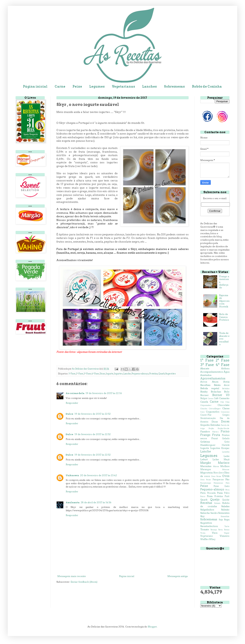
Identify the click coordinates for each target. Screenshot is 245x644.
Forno (225, 431)
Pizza (220, 493)
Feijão (211, 428)
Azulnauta (73, 502)
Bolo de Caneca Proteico (224, 317)
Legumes (97, 87)
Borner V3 (221, 395)
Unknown (72, 475)
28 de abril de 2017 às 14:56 (96, 502)
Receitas (206, 503)
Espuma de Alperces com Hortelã (224, 301)
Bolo (227, 392)
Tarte (227, 526)
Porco (203, 496)
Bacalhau (205, 385)
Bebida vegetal (210, 388)
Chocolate (224, 405)
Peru (203, 493)
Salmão (225, 510)
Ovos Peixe (206, 480)
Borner (204, 395)
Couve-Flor (206, 415)
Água (227, 372)
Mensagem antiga (178, 576)
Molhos (225, 466)
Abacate (205, 368)
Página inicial (35, 87)
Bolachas (216, 392)
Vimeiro (225, 536)
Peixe (77, 87)
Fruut (215, 438)
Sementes (224, 513)
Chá (222, 402)
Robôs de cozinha (215, 505)
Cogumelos (213, 412)
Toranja (214, 530)
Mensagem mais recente (72, 576)
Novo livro (218, 473)
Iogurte (110, 374)
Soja (221, 520)
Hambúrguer (208, 445)
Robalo (217, 503)
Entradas (215, 425)
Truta (203, 533)
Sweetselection (209, 526)
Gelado (226, 439)
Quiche (226, 500)
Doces (225, 421)
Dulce (70, 414)
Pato (228, 483)
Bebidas (226, 388)
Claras (226, 408)
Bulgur (204, 398)
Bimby (204, 392)
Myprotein (206, 473)
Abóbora (225, 369)
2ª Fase (80, 374)
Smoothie (225, 516)
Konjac (225, 448)
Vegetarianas (123, 87)
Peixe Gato (221, 486)
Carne (60, 87)
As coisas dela (75, 393)
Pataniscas (218, 483)
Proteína (153, 374)
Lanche (127, 374)
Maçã (227, 460)
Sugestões (171, 374)
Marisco (224, 463)
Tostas (227, 530)
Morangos (206, 469)
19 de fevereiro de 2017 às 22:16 (104, 393)
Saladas (225, 506)
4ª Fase (95, 374)
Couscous (225, 412)
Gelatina (205, 442)
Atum (215, 382)
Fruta (216, 435)
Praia (210, 496)
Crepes (226, 415)
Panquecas (218, 480)
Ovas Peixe (216, 476)
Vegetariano (206, 536)
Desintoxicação (208, 418)
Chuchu (204, 409)
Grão (227, 442)
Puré (227, 496)
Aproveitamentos (213, 378)
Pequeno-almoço (140, 374)
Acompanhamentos (212, 372)
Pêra (227, 490)
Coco (202, 412)
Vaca (215, 533)
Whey (212, 539)
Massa (216, 466)
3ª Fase (87, 374)
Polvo (227, 493)
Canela (204, 402)
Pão (227, 479)
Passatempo (206, 483)
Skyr (203, 516)
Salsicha (205, 513)
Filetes (215, 432)
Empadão (205, 425)
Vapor (227, 533)
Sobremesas (174, 87)
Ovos (226, 476)
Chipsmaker (206, 405)
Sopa (227, 520)
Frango (205, 435)
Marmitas (206, 466)
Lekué (204, 459)
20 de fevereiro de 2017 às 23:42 (98, 475)
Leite (227, 456)
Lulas (216, 459)
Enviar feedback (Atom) (84, 582)
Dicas (102, 374)
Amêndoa (206, 375)
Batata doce (222, 385)
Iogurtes (118, 374)
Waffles (204, 539)
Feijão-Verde (224, 428)
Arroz (204, 382)
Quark (161, 374)
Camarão (224, 398)
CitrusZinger (215, 409)
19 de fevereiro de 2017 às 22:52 (93, 414)
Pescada (211, 493)
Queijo (215, 500)
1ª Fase (72, 374)
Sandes (214, 513)
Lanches (149, 87)
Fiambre (205, 432)
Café (216, 398)
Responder (72, 403)
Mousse (226, 469)
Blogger (152, 627)
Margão (206, 463)
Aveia (226, 382)
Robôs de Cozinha (207, 87)
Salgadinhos (207, 510)
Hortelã (226, 445)
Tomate (205, 529)
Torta (220, 530)
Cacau (211, 398)
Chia (227, 402)
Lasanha (226, 452)
